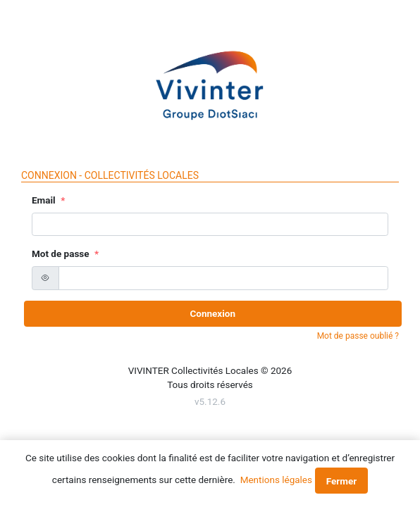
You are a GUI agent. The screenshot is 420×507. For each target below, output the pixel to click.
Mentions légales (276, 480)
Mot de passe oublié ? (358, 336)
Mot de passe (61, 254)
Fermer (341, 481)
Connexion (212, 313)
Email (44, 200)
